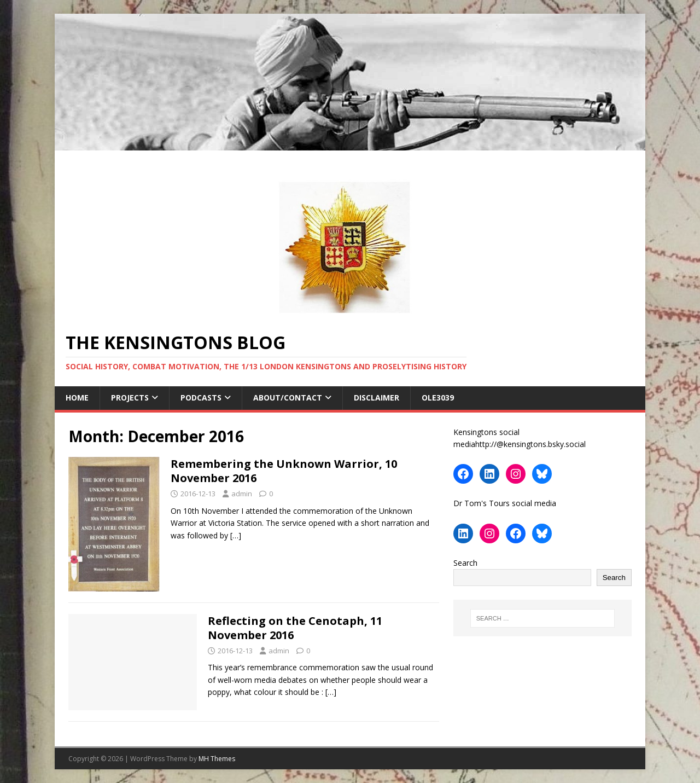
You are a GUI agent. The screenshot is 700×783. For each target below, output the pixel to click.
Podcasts (201, 398)
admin (242, 494)
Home (77, 398)
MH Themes (217, 759)
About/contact (288, 398)
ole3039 (439, 398)
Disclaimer (377, 398)
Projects (130, 398)
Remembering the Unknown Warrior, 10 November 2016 (284, 471)
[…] (236, 535)
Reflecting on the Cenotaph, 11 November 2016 (295, 628)
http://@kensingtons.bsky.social (530, 444)
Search (465, 563)
